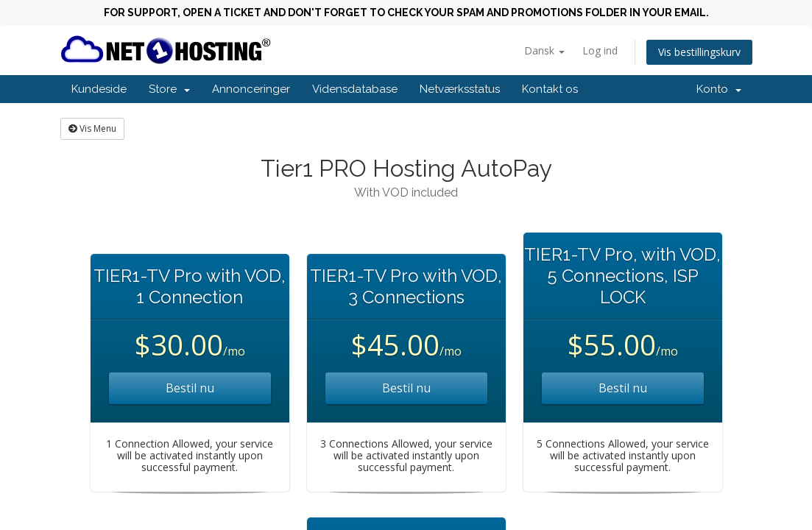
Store (169, 89)
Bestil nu (190, 388)
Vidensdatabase (355, 89)
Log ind (600, 50)
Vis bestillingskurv (699, 52)
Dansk (544, 50)
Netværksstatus (460, 89)
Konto (719, 89)
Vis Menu (92, 128)
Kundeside (99, 89)
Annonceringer (251, 89)
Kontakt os (550, 89)
